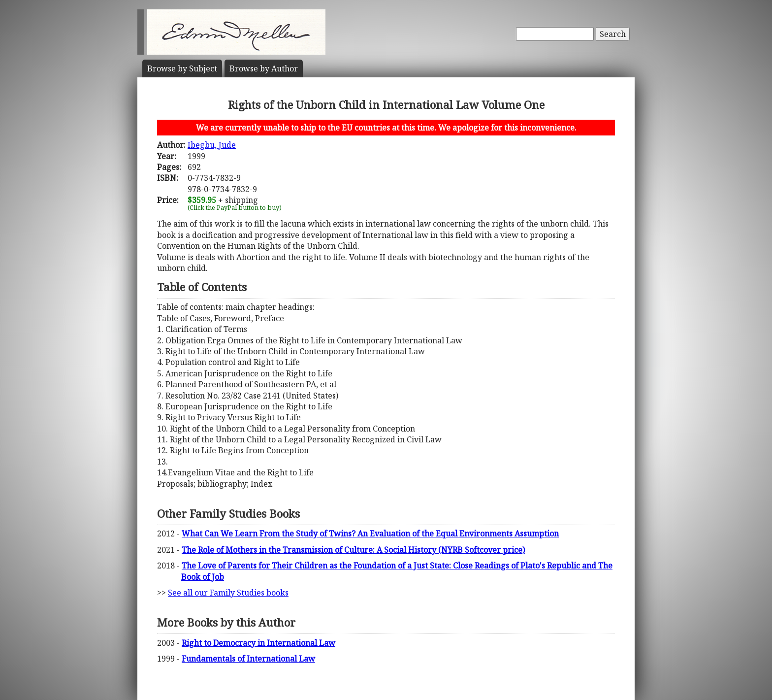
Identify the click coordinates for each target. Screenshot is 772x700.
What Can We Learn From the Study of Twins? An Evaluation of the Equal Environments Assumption (370, 533)
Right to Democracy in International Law (258, 643)
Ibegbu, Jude (212, 145)
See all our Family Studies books (228, 593)
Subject (182, 68)
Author (264, 68)
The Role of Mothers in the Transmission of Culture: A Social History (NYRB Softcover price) (353, 550)
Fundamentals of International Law (248, 659)
